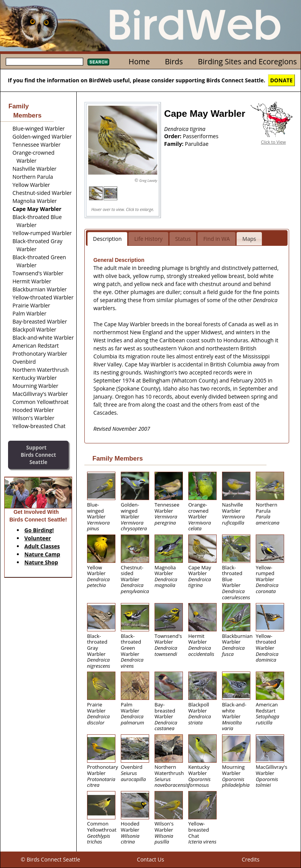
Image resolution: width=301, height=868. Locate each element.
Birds (174, 61)
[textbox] (44, 62)
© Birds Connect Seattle (50, 859)
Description (108, 239)
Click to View (274, 142)
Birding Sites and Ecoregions (247, 61)
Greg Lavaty (148, 181)
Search (98, 62)
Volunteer (38, 538)
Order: (174, 136)
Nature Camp (42, 554)
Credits (250, 859)
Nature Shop (41, 562)
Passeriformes (201, 136)
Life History (148, 239)
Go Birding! (39, 530)
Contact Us (150, 859)
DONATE (282, 80)
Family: (174, 144)
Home (139, 61)
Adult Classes (42, 546)
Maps (249, 239)
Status (183, 239)
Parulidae (197, 144)
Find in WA (216, 239)
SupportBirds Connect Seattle (38, 455)
